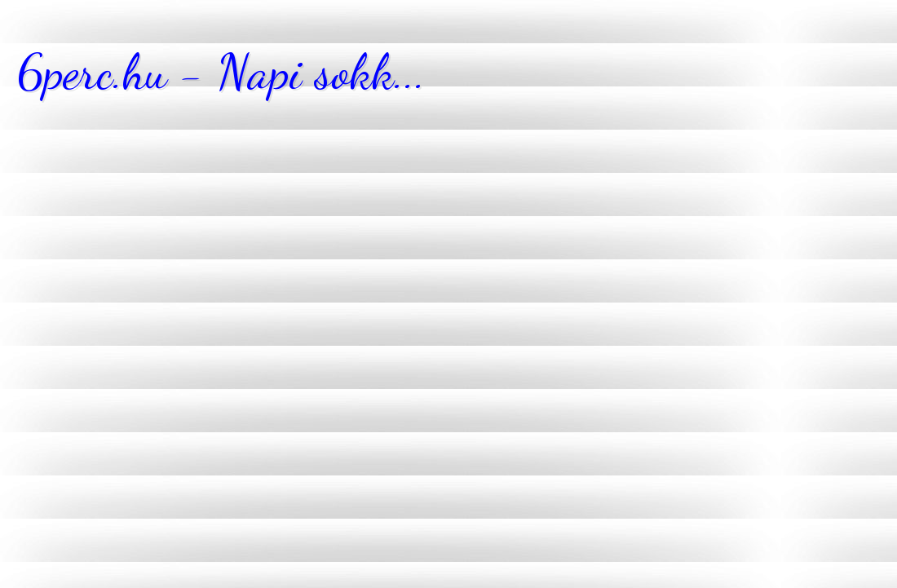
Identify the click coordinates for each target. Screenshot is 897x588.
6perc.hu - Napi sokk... (221, 72)
